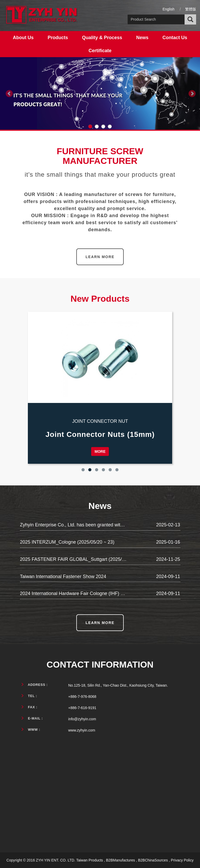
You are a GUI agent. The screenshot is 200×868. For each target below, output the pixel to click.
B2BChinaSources (153, 860)
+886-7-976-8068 (82, 697)
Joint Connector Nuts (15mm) (100, 434)
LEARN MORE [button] (100, 257)
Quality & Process (102, 38)
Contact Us (175, 38)
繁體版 (191, 9)
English (168, 9)
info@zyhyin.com (82, 719)
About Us (23, 38)
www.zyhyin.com (82, 730)
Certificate (100, 51)
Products (58, 38)
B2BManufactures (120, 860)
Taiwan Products (90, 860)
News (142, 38)
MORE (100, 451)
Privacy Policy (182, 860)
